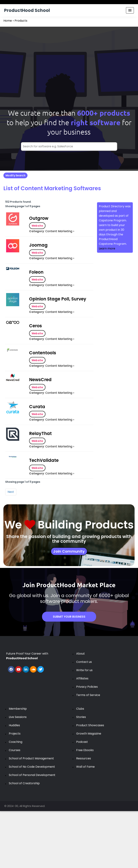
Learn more (107, 248)
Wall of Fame (85, 767)
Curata (37, 407)
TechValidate (44, 460)
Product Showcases (90, 725)
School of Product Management (31, 758)
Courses (15, 750)
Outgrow (39, 218)
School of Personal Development (32, 775)
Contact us (84, 662)
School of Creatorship (24, 783)
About (80, 654)
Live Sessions (18, 717)
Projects (15, 734)
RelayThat (40, 433)
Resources (84, 758)
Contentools (43, 353)
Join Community (69, 551)
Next (11, 492)
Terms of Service (88, 695)
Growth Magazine (89, 734)
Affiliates (82, 678)
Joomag (38, 245)
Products (21, 21)
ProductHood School (27, 10)
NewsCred (40, 380)
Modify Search (15, 175)
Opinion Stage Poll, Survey (58, 299)
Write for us (84, 670)
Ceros (35, 326)
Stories (81, 717)
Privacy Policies (87, 687)
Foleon (36, 272)
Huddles (14, 725)
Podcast (82, 742)
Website (37, 226)
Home (8, 21)
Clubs (80, 709)
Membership (18, 709)
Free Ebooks (85, 750)
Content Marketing (59, 231)
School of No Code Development (32, 767)
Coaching (16, 742)
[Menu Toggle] (130, 10)
